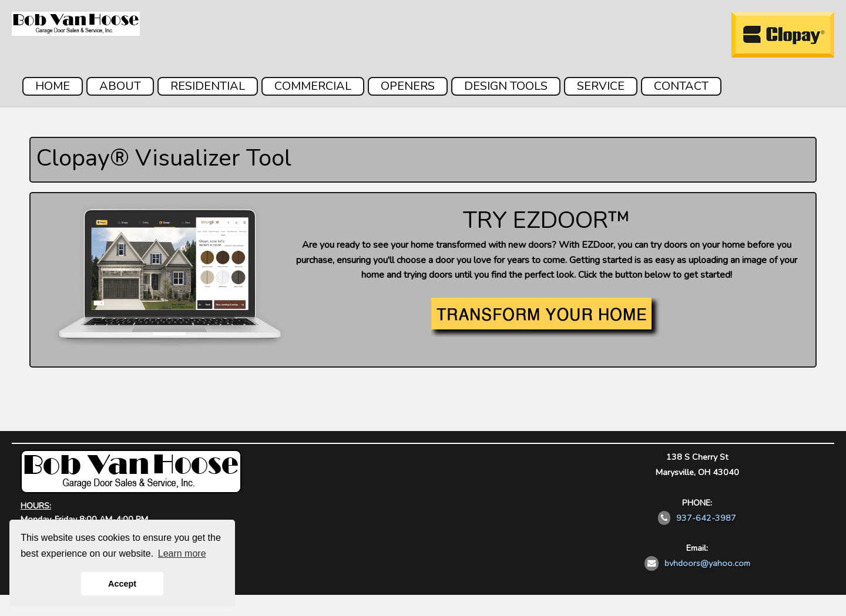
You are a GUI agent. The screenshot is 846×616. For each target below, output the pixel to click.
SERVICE (601, 86)
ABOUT (120, 86)
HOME (53, 86)
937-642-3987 (706, 518)
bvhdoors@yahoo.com (707, 563)
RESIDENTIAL (208, 86)
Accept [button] (122, 584)
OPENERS (408, 86)
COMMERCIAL (313, 86)
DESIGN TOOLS (506, 86)
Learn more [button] (182, 553)
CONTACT (681, 86)
